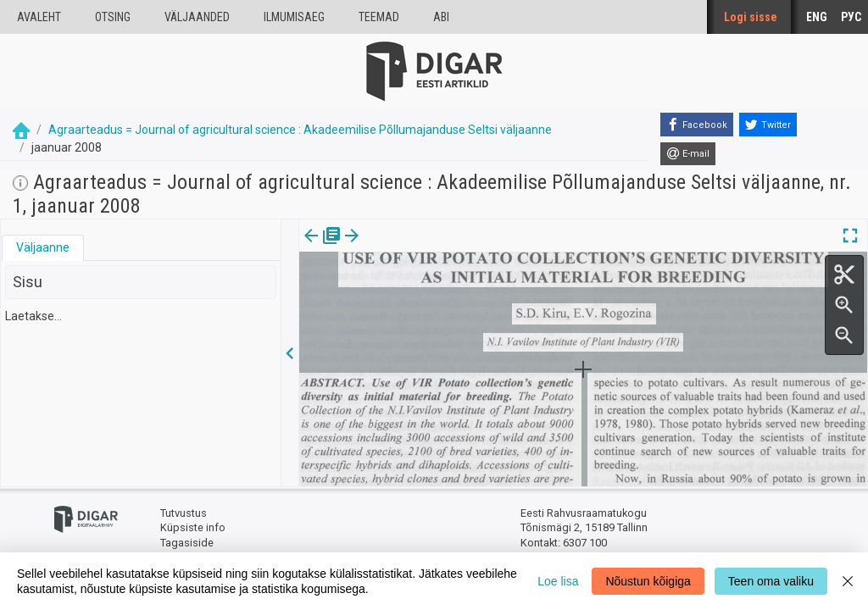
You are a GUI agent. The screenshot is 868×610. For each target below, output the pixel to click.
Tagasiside (187, 543)
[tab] (43, 248)
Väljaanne (43, 247)
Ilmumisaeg (294, 17)
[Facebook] (697, 125)
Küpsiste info (193, 527)
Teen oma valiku (771, 581)
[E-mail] (688, 154)
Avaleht (39, 17)
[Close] (848, 581)
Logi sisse (751, 17)
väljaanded (197, 17)
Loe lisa (558, 581)
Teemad (379, 17)
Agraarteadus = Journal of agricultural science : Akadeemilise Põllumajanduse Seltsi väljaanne (300, 130)
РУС (851, 17)
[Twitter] (768, 125)
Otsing (113, 17)
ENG (817, 17)
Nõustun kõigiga (648, 581)
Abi (441, 17)
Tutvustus (184, 513)
